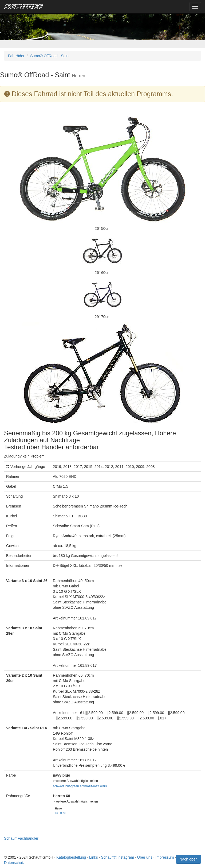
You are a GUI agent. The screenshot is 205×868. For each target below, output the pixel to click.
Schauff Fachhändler (21, 838)
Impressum (165, 857)
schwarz (59, 786)
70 (64, 813)
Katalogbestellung (71, 857)
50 (60, 813)
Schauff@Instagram (117, 857)
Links (94, 857)
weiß (103, 786)
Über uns (145, 857)
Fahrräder (16, 56)
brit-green (72, 786)
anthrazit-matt (90, 786)
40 (56, 813)
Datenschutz (14, 863)
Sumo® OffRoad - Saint (50, 56)
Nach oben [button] (188, 859)
